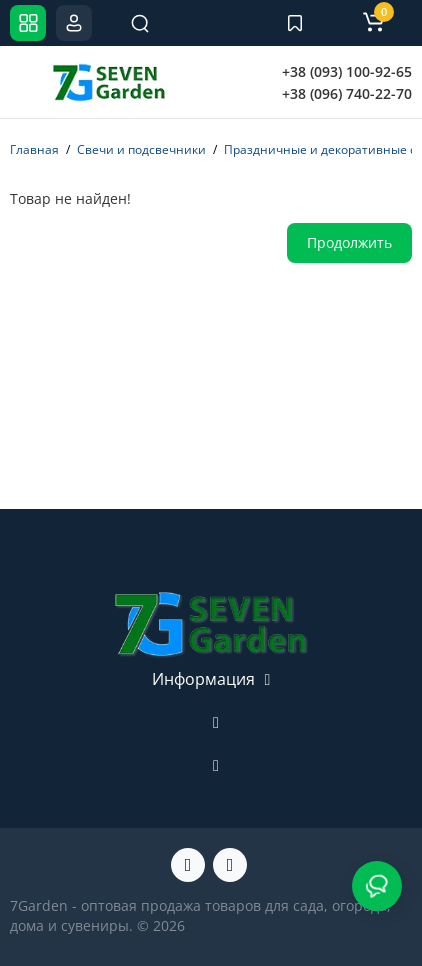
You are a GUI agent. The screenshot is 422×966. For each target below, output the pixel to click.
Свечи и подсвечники (141, 149)
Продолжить (349, 242)
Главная (34, 149)
